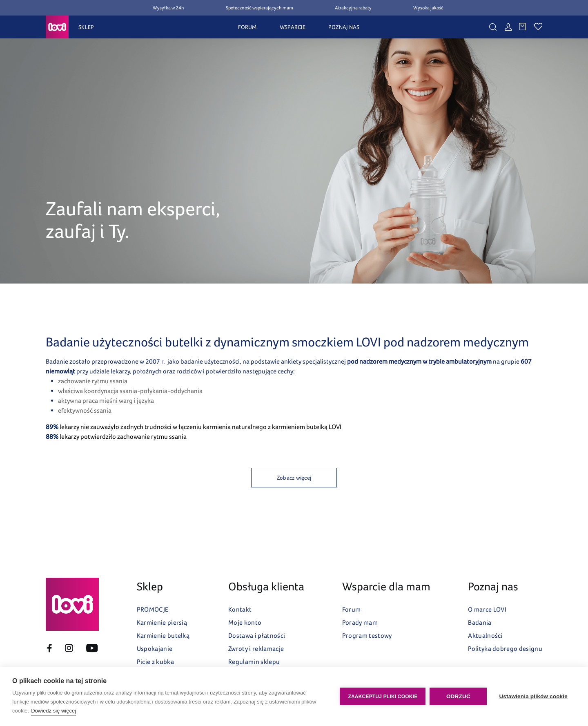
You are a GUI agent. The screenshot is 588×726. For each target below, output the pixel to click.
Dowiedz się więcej (53, 711)
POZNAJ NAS (344, 27)
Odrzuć (458, 696)
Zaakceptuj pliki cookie (383, 697)
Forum (352, 609)
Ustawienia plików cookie (533, 696)
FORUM (247, 27)
